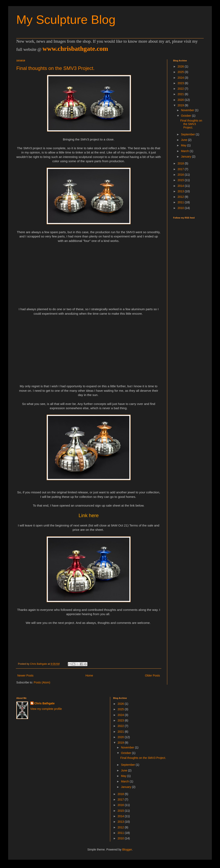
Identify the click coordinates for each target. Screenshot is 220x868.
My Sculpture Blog (66, 20)
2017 (181, 169)
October (186, 116)
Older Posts (152, 675)
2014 (181, 186)
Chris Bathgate (45, 703)
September (188, 134)
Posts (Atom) (42, 682)
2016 (181, 175)
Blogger (127, 850)
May (184, 145)
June (184, 140)
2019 (181, 105)
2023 (181, 83)
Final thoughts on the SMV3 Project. (55, 68)
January (186, 157)
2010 (181, 208)
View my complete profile (46, 709)
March (185, 151)
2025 (181, 72)
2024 (181, 78)
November (188, 110)
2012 (181, 197)
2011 (181, 202)
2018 (181, 163)
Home (89, 675)
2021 (181, 94)
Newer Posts (25, 675)
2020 (181, 100)
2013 (181, 191)
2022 (181, 89)
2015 (181, 180)
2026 (181, 66)
